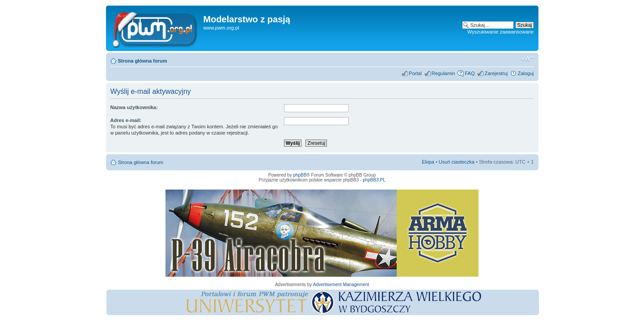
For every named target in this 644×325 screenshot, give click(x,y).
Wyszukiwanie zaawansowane (500, 32)
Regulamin (443, 73)
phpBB (300, 175)
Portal (415, 73)
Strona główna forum (143, 61)
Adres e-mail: (126, 120)
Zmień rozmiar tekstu (527, 59)
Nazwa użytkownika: (134, 107)
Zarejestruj (496, 73)
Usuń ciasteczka (457, 162)
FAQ (470, 73)
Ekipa (428, 162)
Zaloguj (525, 73)
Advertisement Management (341, 285)
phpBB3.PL (374, 180)
